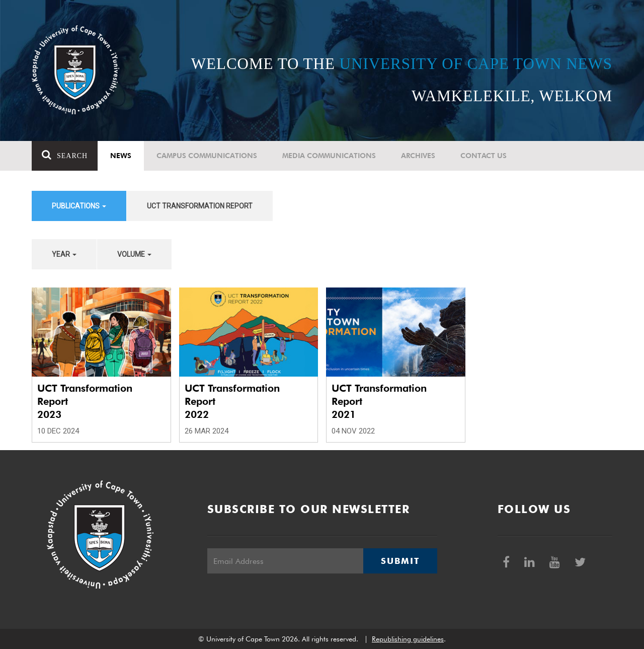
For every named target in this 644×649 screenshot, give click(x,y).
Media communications (329, 156)
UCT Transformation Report (200, 206)
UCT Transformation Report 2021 (379, 401)
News (121, 156)
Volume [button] (134, 254)
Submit (400, 561)
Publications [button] (79, 206)
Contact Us (484, 156)
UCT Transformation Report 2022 (232, 401)
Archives (418, 156)
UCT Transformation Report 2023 (85, 401)
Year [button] (64, 254)
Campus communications (207, 156)
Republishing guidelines (408, 639)
